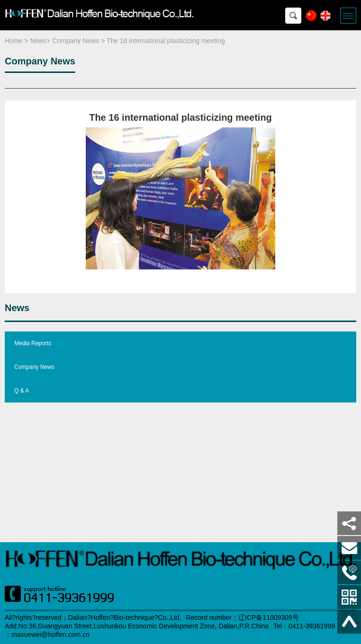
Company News (76, 41)
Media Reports (33, 343)
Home (14, 41)
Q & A (22, 391)
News (38, 41)
